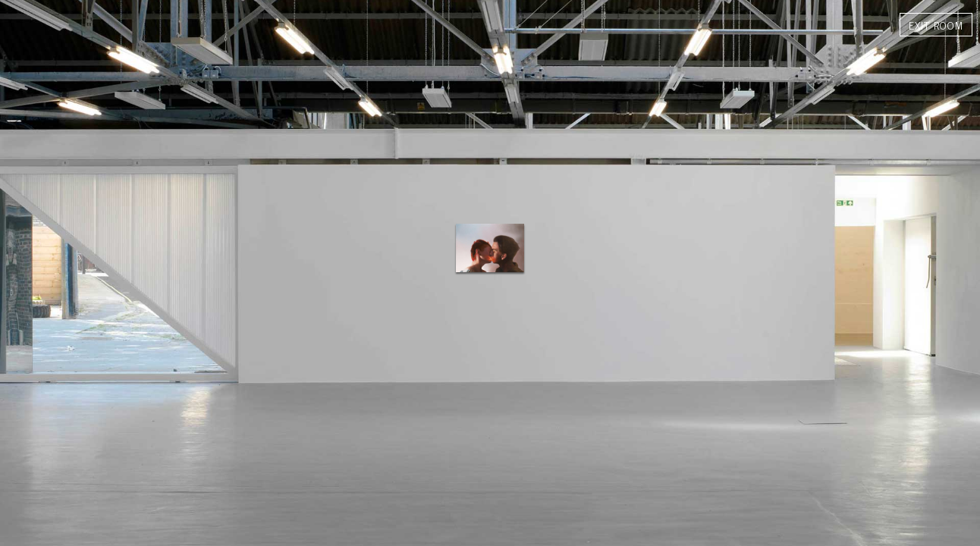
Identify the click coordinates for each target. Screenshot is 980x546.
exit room (936, 25)
